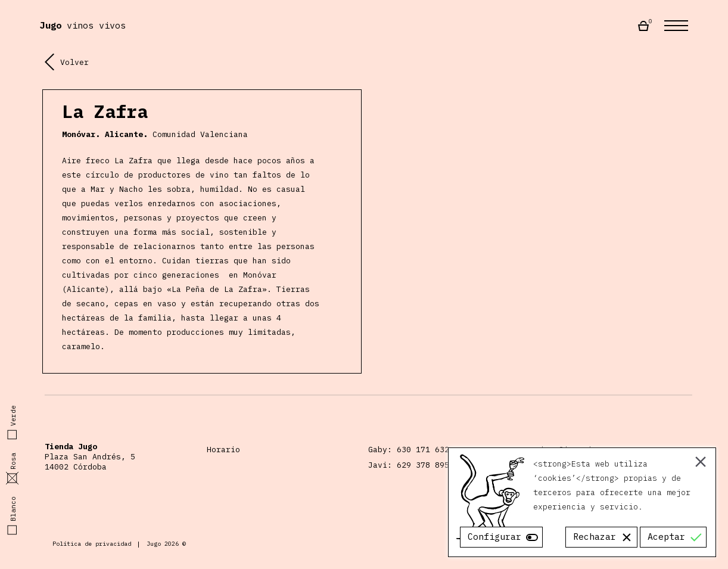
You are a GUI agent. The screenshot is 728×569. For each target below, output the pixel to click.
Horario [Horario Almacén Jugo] (223, 450)
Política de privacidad (92, 544)
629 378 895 (423, 465)
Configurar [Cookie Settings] (494, 537)
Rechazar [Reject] (595, 537)
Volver (67, 62)
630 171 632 (423, 450)
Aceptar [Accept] (666, 537)
